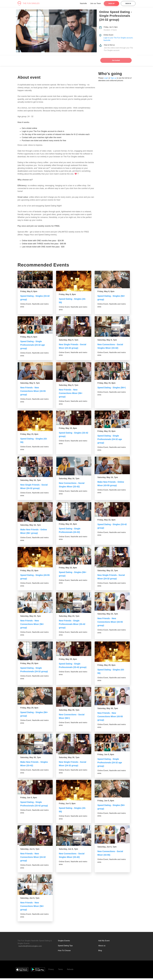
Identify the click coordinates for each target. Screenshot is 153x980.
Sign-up (114, 78)
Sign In (128, 3)
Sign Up (111, 3)
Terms (60, 971)
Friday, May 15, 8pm (106, 383)
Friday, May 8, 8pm (29, 291)
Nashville (83, 3)
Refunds (70, 971)
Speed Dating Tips (65, 947)
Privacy (51, 971)
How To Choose (64, 952)
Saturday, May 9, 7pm (69, 340)
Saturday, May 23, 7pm (108, 571)
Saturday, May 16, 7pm (31, 480)
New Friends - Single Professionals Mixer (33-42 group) (74, 624)
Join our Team (96, 3)
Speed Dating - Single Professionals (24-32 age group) (34, 345)
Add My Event (104, 942)
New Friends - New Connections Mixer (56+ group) (72, 393)
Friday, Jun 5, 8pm (106, 756)
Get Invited (116, 60)
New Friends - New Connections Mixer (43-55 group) (34, 391)
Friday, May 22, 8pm (68, 524)
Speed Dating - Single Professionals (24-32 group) (32, 671)
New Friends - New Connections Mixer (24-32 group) (34, 859)
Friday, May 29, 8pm (29, 663)
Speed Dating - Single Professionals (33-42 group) (71, 667)
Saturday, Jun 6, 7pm (30, 851)
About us (102, 947)
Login (106, 78)
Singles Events (64, 942)
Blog (100, 952)
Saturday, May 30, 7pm (69, 712)
